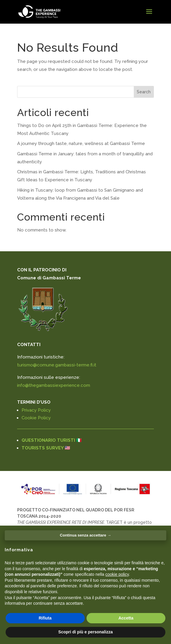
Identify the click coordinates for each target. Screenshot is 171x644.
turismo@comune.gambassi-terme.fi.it (57, 365)
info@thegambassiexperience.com (54, 385)
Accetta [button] (126, 618)
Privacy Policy (36, 410)
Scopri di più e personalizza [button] (85, 632)
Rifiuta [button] (45, 618)
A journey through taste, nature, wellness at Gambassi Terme (81, 144)
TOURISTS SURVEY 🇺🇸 (46, 448)
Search (144, 92)
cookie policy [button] (117, 574)
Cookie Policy (36, 418)
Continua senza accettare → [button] (85, 535)
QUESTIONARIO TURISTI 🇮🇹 (52, 440)
